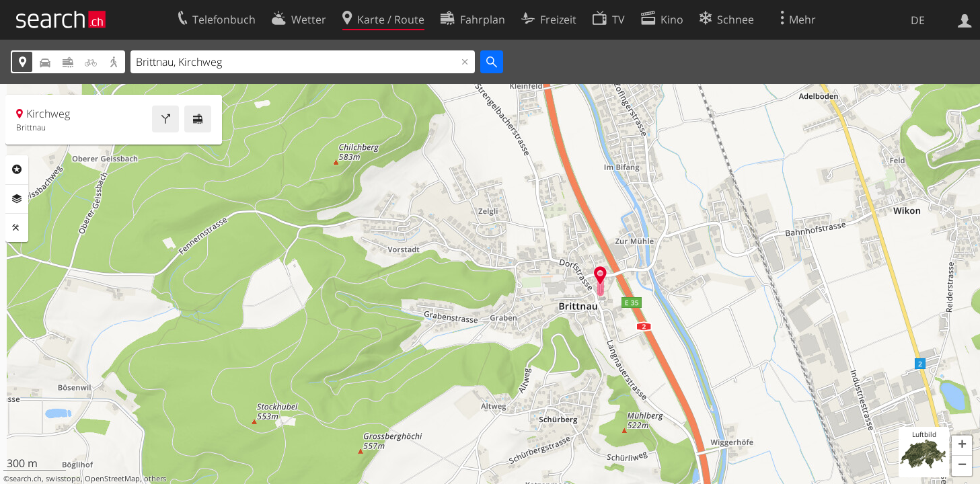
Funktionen (17, 228)
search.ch (26, 479)
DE (918, 20)
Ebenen (17, 199)
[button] (962, 446)
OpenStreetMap (112, 479)
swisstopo (63, 479)
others (155, 479)
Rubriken (17, 169)
